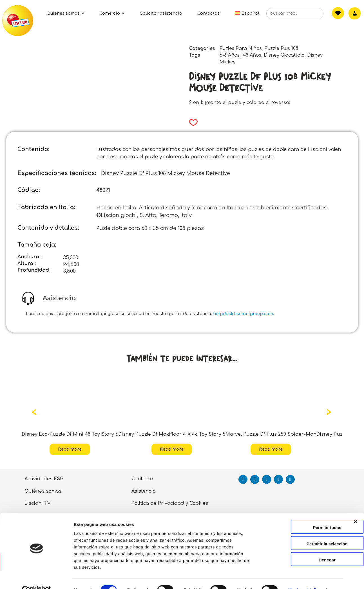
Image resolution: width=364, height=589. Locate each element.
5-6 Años (230, 55)
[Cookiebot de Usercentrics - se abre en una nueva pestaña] (36, 578)
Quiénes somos (43, 491)
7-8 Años (252, 55)
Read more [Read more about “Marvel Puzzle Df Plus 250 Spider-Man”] (271, 449)
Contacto (142, 479)
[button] (192, 123)
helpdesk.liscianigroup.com (243, 314)
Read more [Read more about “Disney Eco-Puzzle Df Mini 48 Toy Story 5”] (70, 449)
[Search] (311, 15)
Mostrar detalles (305, 578)
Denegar (303, 548)
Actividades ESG (44, 479)
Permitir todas (303, 515)
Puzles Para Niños (241, 48)
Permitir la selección (303, 532)
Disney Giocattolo (284, 55)
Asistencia (144, 491)
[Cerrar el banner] (355, 515)
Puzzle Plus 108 (281, 48)
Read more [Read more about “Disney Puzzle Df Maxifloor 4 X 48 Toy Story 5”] (172, 449)
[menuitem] (247, 13)
